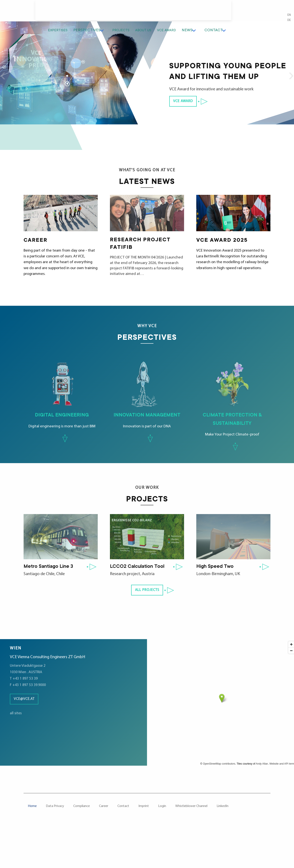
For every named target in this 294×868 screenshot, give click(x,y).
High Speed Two (217, 603)
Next (289, 90)
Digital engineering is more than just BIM (62, 412)
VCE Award (214, 12)
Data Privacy (55, 842)
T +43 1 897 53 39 (25, 715)
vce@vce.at (26, 735)
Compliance (82, 842)
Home (32, 842)
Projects (164, 12)
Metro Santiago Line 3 (51, 603)
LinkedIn (223, 842)
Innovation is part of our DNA (147, 412)
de (288, 31)
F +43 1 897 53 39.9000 (30, 721)
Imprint (144, 842)
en (288, 26)
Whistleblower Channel (191, 842)
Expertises (102, 12)
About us (189, 12)
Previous (5, 90)
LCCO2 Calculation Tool (140, 603)
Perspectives (133, 12)
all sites (16, 749)
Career (104, 842)
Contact (259, 12)
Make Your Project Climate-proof (232, 416)
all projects (147, 626)
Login (162, 842)
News (236, 12)
